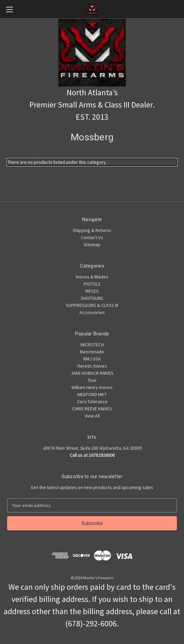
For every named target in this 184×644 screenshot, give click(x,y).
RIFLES (92, 291)
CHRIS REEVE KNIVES (92, 409)
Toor (92, 380)
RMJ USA (92, 359)
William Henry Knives (92, 387)
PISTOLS (92, 284)
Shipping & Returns (92, 230)
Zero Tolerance (92, 402)
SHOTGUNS (92, 298)
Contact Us (92, 237)
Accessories (92, 312)
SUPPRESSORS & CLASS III (92, 305)
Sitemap (92, 245)
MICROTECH (92, 345)
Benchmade (92, 352)
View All (92, 416)
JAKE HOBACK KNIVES (92, 373)
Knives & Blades (92, 277)
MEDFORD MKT (92, 394)
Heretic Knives (92, 366)
